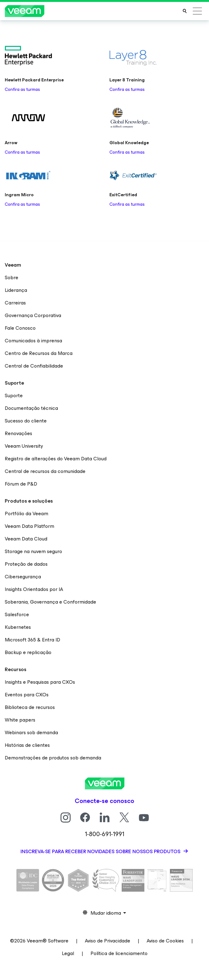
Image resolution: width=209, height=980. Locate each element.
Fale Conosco (20, 328)
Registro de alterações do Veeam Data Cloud (56, 459)
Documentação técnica (31, 408)
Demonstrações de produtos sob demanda (53, 758)
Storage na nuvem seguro (33, 551)
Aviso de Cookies (165, 941)
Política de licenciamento (119, 953)
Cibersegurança (23, 577)
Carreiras (15, 303)
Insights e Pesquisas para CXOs (40, 682)
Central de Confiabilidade (34, 366)
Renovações (18, 433)
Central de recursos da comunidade (45, 471)
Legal (68, 953)
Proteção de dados (26, 564)
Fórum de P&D (21, 484)
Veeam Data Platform (29, 526)
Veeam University (24, 446)
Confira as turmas (22, 89)
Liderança (16, 290)
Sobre (12, 277)
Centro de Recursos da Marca (39, 353)
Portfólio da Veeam (26, 514)
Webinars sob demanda (31, 732)
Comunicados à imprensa (33, 341)
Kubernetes (18, 627)
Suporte (14, 396)
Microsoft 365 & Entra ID (32, 640)
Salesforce (17, 614)
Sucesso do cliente (26, 421)
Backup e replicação (28, 652)
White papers (20, 720)
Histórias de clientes (27, 745)
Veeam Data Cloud (26, 539)
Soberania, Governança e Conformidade (50, 602)
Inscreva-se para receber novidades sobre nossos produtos (101, 851)
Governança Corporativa (33, 315)
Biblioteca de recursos (30, 707)
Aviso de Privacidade (107, 941)
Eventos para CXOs (27, 695)
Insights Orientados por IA (34, 589)
